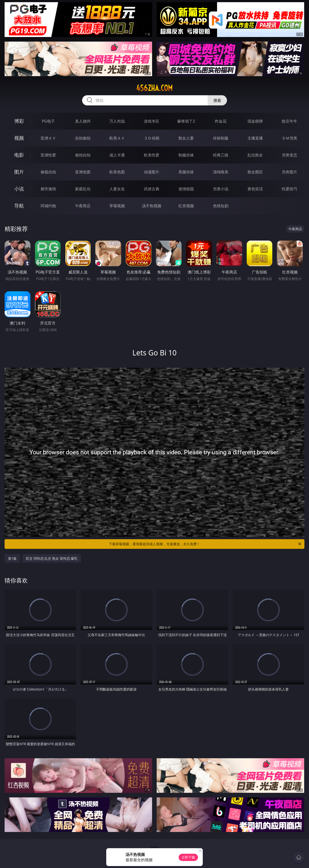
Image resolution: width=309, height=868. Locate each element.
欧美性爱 (152, 155)
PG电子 (48, 121)
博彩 (19, 121)
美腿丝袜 (186, 172)
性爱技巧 (289, 189)
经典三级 (221, 155)
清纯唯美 (221, 172)
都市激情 (48, 189)
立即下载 (188, 857)
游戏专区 (152, 121)
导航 (19, 206)
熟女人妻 (186, 138)
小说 (19, 189)
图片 (19, 172)
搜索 (217, 100)
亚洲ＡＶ (48, 138)
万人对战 (117, 121)
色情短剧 (221, 206)
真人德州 (83, 121)
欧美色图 (117, 172)
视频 (19, 138)
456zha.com (154, 88)
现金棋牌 (255, 121)
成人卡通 (117, 155)
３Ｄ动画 (152, 138)
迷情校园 (186, 189)
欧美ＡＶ (117, 138)
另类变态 (289, 155)
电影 (19, 155)
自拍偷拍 (83, 138)
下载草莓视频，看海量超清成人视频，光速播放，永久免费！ (205, 544)
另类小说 (221, 189)
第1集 (12, 558)
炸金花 (221, 121)
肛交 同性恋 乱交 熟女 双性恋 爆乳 (52, 558)
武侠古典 (152, 189)
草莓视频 (117, 206)
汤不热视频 (152, 206)
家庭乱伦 (83, 189)
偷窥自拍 (48, 172)
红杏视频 (186, 206)
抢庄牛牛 (289, 121)
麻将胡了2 (186, 121)
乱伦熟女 (255, 155)
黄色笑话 (255, 189)
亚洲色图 (83, 172)
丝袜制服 (221, 138)
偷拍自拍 (83, 155)
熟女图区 (255, 172)
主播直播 (255, 138)
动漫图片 (152, 172)
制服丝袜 (186, 155)
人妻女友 (117, 189)
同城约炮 (48, 206)
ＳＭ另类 (289, 138)
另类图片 (289, 172)
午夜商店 (83, 206)
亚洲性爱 (48, 155)
